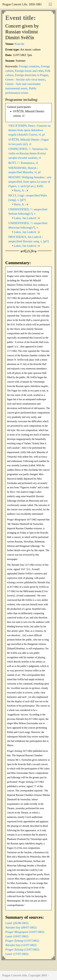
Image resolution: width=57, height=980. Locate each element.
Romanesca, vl (29, 163)
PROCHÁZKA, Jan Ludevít (25, 237)
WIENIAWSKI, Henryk (23, 168)
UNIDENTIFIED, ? (20, 209)
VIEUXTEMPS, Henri (22, 126)
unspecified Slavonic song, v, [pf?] (29, 241)
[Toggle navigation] (50, 4)
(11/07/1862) (22, 941)
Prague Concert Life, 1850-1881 (22, 4)
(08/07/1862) (21, 927)
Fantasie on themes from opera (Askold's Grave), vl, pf (29, 130)
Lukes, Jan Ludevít (25, 218)
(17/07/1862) (17, 954)
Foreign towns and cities (29, 71)
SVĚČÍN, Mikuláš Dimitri (24, 140)
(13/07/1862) (22, 949)
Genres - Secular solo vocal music (25, 79)
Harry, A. (20, 190)
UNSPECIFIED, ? (19, 149)
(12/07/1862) (21, 945)
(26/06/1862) (17, 923)
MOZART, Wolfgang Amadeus (27, 177)
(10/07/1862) (25, 932)
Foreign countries (29, 66)
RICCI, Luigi (16, 195)
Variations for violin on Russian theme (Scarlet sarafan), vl (28, 153)
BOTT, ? (14, 163)
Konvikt (20, 44)
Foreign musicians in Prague (32, 75)
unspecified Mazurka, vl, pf (24, 172)
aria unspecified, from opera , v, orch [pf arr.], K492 (30, 182)
